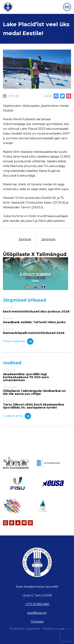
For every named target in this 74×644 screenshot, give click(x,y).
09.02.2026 (37, 390)
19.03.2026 (37, 375)
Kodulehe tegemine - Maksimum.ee (37, 629)
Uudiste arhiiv (17, 416)
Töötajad (37, 621)
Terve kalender (18, 341)
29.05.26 (37, 320)
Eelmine (25, 239)
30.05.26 (37, 331)
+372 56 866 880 (37, 604)
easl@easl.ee (37, 613)
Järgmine (48, 239)
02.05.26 (37, 310)
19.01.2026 (37, 404)
